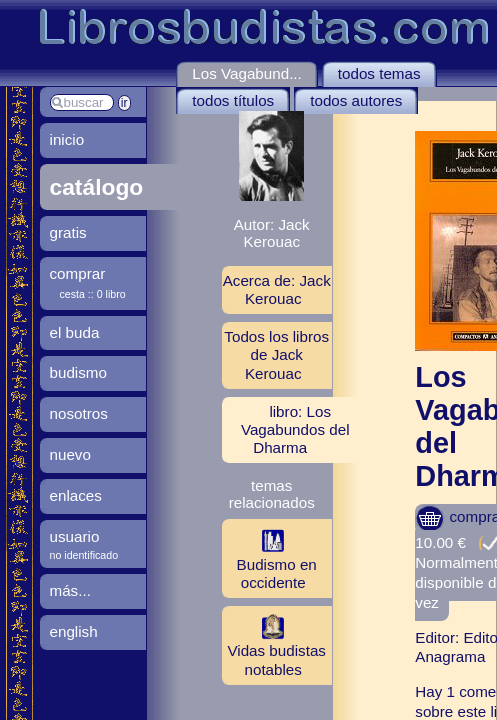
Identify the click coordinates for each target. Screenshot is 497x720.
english (74, 631)
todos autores (356, 100)
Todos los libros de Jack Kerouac (276, 354)
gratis (68, 232)
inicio (67, 139)
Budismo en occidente (269, 558)
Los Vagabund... (247, 73)
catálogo (97, 187)
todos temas (379, 73)
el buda (75, 332)
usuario (75, 536)
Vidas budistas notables (274, 645)
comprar (78, 273)
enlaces (76, 495)
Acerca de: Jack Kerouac (277, 289)
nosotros (79, 413)
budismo (78, 372)
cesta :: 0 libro (93, 294)
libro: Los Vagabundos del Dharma (295, 429)
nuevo (70, 454)
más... (70, 590)
